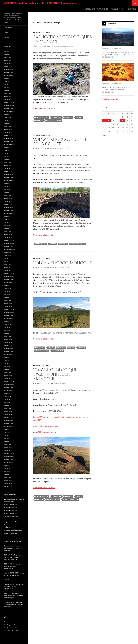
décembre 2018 (9, 309)
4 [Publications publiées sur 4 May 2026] (104, 120)
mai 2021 (7, 225)
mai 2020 (7, 261)
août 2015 (7, 429)
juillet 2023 (7, 150)
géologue (61, 348)
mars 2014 (7, 477)
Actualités (38, 32)
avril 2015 (7, 441)
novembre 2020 (9, 243)
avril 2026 (7, 54)
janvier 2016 (8, 414)
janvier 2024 (8, 132)
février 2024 (8, 129)
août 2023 (7, 147)
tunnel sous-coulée (78, 244)
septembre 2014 (9, 462)
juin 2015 (7, 435)
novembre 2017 (9, 348)
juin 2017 (7, 363)
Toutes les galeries (111, 99)
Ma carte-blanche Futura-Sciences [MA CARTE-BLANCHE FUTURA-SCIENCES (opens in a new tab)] (95, 9)
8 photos (118, 83)
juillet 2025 (7, 81)
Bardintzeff (56, 117)
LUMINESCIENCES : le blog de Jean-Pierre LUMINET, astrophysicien (14, 586)
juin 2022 (7, 186)
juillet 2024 (7, 117)
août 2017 (7, 357)
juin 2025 (7, 84)
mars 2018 (7, 336)
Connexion (7, 622)
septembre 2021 (9, 213)
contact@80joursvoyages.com (46, 426)
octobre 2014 (8, 459)
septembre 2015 (9, 426)
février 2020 (8, 267)
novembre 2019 (9, 276)
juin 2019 (7, 291)
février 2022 (8, 198)
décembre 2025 (9, 66)
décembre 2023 (9, 135)
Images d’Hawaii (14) (11, 514)
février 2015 (8, 447)
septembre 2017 (9, 354)
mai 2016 (7, 402)
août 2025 (7, 78)
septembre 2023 (9, 144)
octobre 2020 (8, 246)
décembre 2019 (9, 273)
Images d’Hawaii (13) (11, 522)
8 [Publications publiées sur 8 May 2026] (123, 120)
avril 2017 (7, 369)
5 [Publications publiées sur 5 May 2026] (109, 120)
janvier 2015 (8, 450)
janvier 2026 (8, 63)
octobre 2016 (8, 387)
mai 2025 (7, 87)
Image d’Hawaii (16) (10, 508)
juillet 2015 (7, 432)
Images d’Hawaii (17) (11, 505)
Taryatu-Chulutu (42, 351)
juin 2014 (7, 468)
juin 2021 (7, 222)
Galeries (112, 23)
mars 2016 (7, 408)
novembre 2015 (9, 420)
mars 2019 (7, 300)
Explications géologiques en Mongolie (62, 39)
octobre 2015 (8, 423)
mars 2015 (7, 444)
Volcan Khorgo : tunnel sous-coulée (60, 141)
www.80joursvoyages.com (44, 432)
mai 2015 (7, 438)
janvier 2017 (8, 378)
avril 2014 (7, 474)
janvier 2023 (8, 168)
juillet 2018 (7, 324)
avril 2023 (7, 159)
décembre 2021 (9, 204)
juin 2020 (7, 258)
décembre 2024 (9, 102)
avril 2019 (7, 297)
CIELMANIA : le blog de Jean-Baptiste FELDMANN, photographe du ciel (13, 557)
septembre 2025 (9, 75)
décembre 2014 (9, 453)
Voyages (47, 32)
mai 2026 (7, 51)
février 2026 (8, 60)
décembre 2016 (9, 381)
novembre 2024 (9, 105)
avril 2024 (7, 123)
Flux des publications (11, 625)
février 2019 (8, 303)
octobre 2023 (8, 141)
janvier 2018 (8, 342)
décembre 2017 (9, 345)
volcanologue (58, 351)
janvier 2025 (8, 99)
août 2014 (7, 465)
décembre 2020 (9, 240)
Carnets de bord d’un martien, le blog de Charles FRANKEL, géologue (14, 548)
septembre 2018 (9, 318)
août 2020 (7, 252)
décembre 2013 (9, 487)
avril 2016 (7, 405)
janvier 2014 (8, 484)
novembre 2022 (9, 174)
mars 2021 (7, 231)
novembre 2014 (9, 456)
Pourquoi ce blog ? (118, 9)
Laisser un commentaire (63, 46)
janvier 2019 (8, 306)
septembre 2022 (9, 180)
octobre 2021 (8, 210)
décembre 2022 (9, 171)
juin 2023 (7, 153)
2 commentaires (60, 383)
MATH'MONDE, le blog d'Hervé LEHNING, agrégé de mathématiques (13, 595)
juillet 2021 (7, 219)
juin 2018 (7, 327)
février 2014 (8, 480)
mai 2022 (7, 189)
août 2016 (7, 393)
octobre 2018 (8, 315)
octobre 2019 (8, 279)
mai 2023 (7, 156)
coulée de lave (41, 244)
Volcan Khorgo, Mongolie (63, 263)
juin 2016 (7, 399)
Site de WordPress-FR (11, 631)
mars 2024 (7, 126)
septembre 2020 (9, 249)
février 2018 (8, 339)
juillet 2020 (7, 255)
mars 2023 (7, 162)
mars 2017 (7, 372)
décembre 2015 (9, 417)
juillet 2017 (7, 360)
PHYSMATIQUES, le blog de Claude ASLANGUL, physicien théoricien (14, 604)
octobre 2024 (8, 108)
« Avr (104, 135)
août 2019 (7, 285)
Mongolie (39, 120)
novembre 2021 (9, 207)
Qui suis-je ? (132, 9)
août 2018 (7, 321)
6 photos (118, 48)
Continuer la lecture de (44, 108)
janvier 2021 (8, 237)
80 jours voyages (42, 117)
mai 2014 (7, 471)
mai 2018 (7, 330)
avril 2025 (7, 90)
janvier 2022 (8, 201)
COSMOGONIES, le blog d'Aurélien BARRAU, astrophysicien (12, 566)
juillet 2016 (7, 396)
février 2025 (8, 96)
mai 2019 (7, 294)
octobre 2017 (8, 351)
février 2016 (8, 411)
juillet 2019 (7, 288)
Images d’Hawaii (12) (11, 533)
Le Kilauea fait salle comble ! (13, 530)
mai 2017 (7, 366)
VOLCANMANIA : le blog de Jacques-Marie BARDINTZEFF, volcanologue (40, 3)
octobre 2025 (8, 72)
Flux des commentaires (11, 628)
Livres (6, 33)
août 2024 (7, 114)
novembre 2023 (9, 138)
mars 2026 (7, 57)
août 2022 (7, 183)
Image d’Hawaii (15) (10, 511)
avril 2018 (7, 333)
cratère (51, 348)
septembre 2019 (9, 282)
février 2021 (8, 234)
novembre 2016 (9, 384)
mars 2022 (7, 195)
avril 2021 (7, 228)
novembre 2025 (9, 69)
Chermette (68, 117)
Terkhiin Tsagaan (53, 500)
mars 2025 (7, 93)
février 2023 (8, 165)
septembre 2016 (9, 390)
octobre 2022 (8, 177)
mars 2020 (7, 264)
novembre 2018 (9, 312)
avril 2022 (7, 192)
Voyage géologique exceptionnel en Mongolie (55, 374)
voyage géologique (54, 120)
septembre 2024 (9, 111)
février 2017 (8, 375)
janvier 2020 (8, 270)
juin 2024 (7, 120)
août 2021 (7, 216)
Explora (6, 580)
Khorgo (79, 117)
